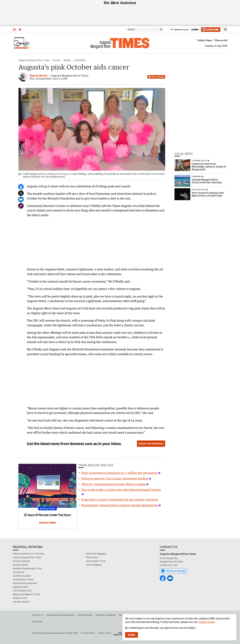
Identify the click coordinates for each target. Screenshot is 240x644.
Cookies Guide (207, 622)
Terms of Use (104, 633)
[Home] (20, 30)
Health (67, 60)
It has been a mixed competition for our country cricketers (120, 500)
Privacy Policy (88, 633)
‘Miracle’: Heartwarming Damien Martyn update (113, 484)
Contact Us (38, 615)
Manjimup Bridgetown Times (26, 594)
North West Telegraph (96, 554)
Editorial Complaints (106, 615)
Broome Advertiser (22, 561)
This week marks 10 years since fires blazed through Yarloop (121, 490)
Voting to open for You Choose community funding (115, 478)
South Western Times (96, 561)
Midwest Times (20, 598)
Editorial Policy (85, 615)
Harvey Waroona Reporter (25, 583)
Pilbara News (92, 557)
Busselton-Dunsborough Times (27, 568)
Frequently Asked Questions (60, 615)
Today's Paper (205, 40)
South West (80, 60)
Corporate (37, 621)
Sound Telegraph (94, 565)
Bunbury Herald (20, 565)
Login (195, 30)
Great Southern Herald (23, 580)
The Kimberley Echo (22, 591)
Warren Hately (156, 77)
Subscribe (211, 29)
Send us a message (173, 571)
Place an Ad (221, 40)
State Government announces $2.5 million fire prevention (119, 473)
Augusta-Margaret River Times (34, 60)
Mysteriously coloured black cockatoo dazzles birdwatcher (120, 505)
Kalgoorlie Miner (20, 587)
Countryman (19, 572)
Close (132, 635)
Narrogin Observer (21, 602)
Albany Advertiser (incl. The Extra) (29, 554)
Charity (57, 60)
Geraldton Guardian (22, 576)
